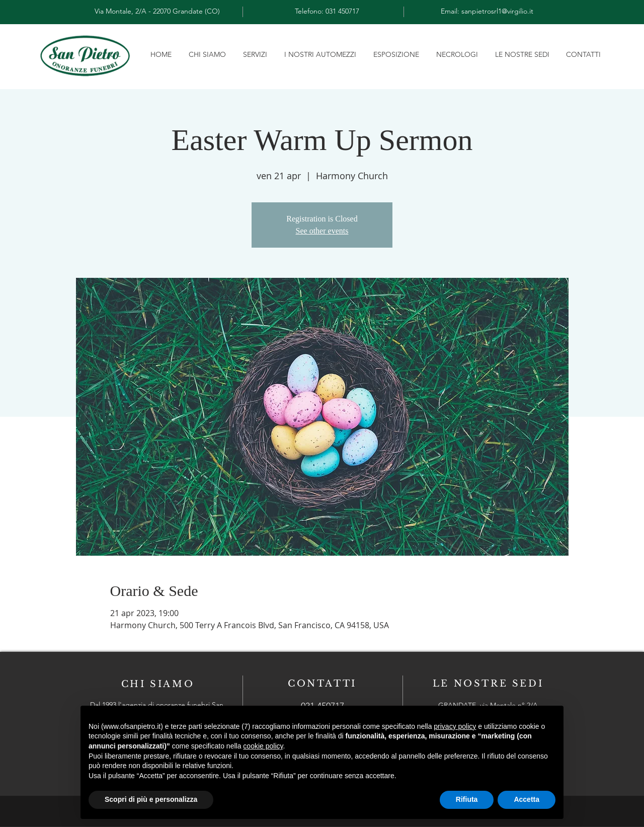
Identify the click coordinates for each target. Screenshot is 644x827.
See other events (322, 231)
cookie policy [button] (263, 746)
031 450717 (342, 11)
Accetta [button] (527, 799)
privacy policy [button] (455, 726)
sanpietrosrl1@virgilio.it (497, 11)
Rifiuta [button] (467, 799)
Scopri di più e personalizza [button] (151, 799)
